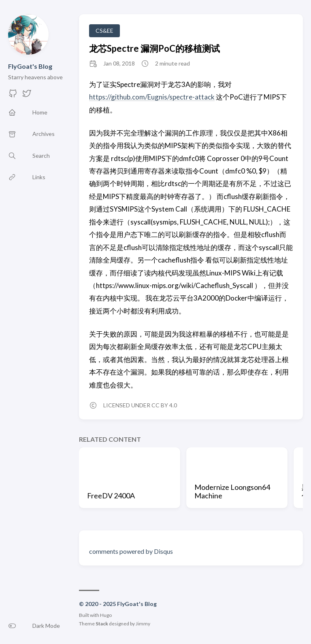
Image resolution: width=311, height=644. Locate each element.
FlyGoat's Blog (30, 66)
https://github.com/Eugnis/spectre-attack (152, 97)
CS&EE (104, 31)
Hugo (106, 615)
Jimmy (143, 624)
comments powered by (131, 551)
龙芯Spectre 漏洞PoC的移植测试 (154, 48)
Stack (102, 624)
